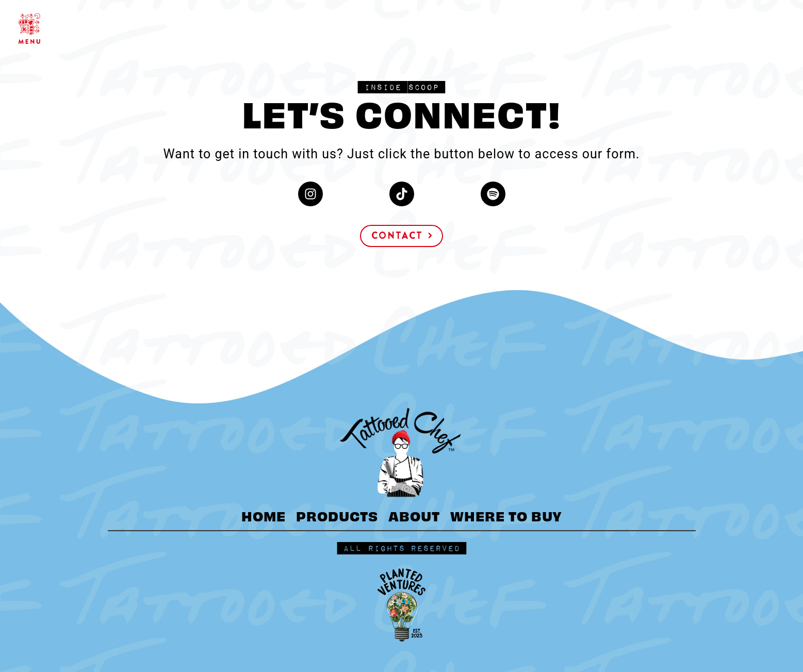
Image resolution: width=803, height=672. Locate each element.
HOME (264, 515)
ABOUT (414, 515)
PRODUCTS (337, 515)
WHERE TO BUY (506, 515)
